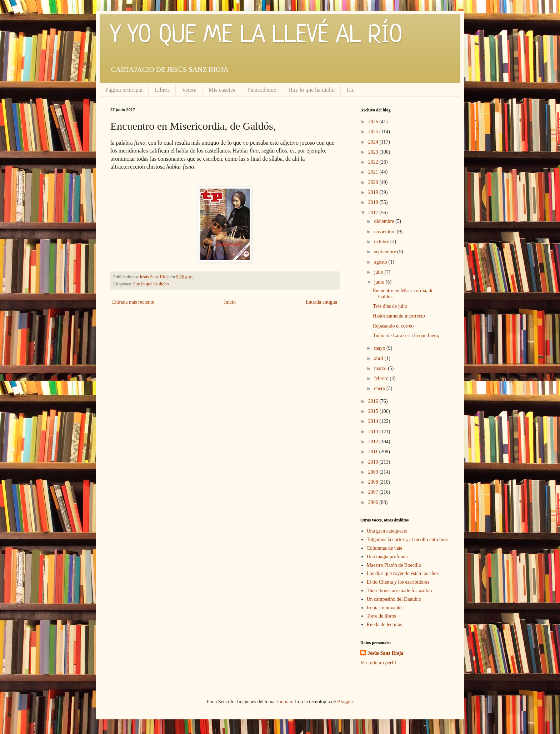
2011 (374, 452)
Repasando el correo (393, 326)
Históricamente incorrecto (399, 316)
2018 (374, 202)
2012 (374, 442)
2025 (374, 132)
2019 (374, 192)
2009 (374, 472)
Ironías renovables (385, 608)
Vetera (189, 90)
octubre (382, 242)
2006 (374, 502)
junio (380, 282)
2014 (374, 421)
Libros (162, 90)
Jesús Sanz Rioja (385, 653)
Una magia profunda (387, 557)
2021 (374, 172)
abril (379, 358)
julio (379, 272)
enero (380, 388)
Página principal (124, 90)
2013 (374, 432)
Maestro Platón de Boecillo (394, 565)
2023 (374, 152)
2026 (374, 122)
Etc (351, 90)
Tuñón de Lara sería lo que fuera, (406, 336)
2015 (374, 411)
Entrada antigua (321, 302)
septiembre (386, 252)
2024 (374, 142)
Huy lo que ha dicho (311, 90)
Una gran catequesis (387, 531)
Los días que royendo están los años (403, 573)
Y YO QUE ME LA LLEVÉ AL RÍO (256, 36)
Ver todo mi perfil (378, 663)
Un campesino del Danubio (394, 599)
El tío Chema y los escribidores (398, 582)
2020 (374, 182)
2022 (374, 162)
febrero (382, 378)
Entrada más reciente (133, 302)
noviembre (385, 232)
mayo (380, 348)
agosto (381, 262)
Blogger (345, 702)
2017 (374, 213)
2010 (374, 462)
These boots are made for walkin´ (400, 591)
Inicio (230, 302)
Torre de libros (381, 616)
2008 (374, 482)
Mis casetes (222, 90)
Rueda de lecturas (385, 625)
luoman (285, 702)
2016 (374, 401)
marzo (381, 368)
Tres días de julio (390, 306)
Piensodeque (262, 90)
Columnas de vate (385, 548)
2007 (374, 492)
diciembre (384, 221)
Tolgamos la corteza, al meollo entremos (407, 540)
